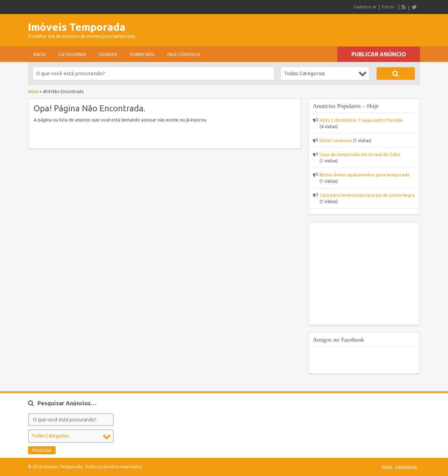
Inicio (40, 54)
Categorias (72, 54)
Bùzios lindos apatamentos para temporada (365, 175)
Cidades (108, 54)
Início (33, 92)
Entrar (388, 7)
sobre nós (142, 54)
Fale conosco (184, 54)
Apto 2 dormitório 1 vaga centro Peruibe (361, 120)
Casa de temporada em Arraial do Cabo (360, 154)
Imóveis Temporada (77, 27)
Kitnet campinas (336, 140)
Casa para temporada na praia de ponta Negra (367, 195)
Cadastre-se (365, 7)
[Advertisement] (338, 28)
